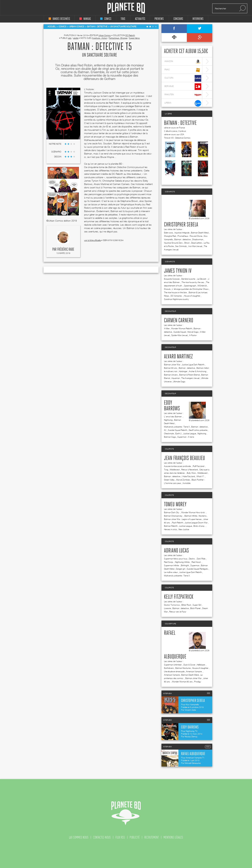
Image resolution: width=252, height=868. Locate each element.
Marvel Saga (193, 332)
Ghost (187, 243)
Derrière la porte (188, 279)
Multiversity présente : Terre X (177, 427)
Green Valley (169, 480)
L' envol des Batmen (173, 417)
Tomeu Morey (175, 505)
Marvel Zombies (183, 480)
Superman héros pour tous (176, 559)
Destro (192, 559)
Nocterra (202, 516)
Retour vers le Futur (178, 612)
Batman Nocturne (183, 668)
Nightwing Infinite (183, 562)
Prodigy (198, 682)
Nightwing (168, 420)
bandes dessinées (59, 19)
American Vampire (194, 671)
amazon (183, 62)
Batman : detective (180, 123)
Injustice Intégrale (182, 233)
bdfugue (183, 87)
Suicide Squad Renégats (197, 569)
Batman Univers (171, 375)
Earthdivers (169, 668)
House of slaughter (192, 296)
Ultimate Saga (179, 381)
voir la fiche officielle (93, 240)
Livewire (167, 608)
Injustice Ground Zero (173, 243)
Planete (126, 8)
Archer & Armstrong (198, 371)
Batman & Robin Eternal (189, 375)
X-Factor (193, 335)
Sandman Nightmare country (176, 299)
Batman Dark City (172, 512)
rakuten (183, 95)
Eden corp (168, 233)
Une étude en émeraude (174, 671)
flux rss (120, 837)
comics (106, 19)
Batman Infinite (191, 516)
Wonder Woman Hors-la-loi (193, 512)
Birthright (185, 565)
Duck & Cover (189, 665)
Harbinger (183, 371)
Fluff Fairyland (199, 466)
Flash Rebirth (178, 523)
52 (165, 430)
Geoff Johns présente (198, 430)
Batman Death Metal (200, 233)
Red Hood (196, 562)
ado (70, 38)
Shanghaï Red (170, 236)
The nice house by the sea (193, 282)
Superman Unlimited (173, 665)
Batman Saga (170, 437)
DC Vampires (177, 296)
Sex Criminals (181, 246)
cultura (183, 78)
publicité (135, 837)
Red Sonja (169, 562)
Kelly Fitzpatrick (179, 597)
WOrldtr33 (202, 286)
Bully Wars (191, 473)
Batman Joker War (172, 365)
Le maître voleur (171, 572)
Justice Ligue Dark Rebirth (193, 365)
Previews (159, 19)
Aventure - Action (100, 38)
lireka (183, 103)
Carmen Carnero (179, 321)
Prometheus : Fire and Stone (190, 236)
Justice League (190, 433)
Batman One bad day (173, 516)
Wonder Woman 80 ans (182, 682)
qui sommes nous (79, 837)
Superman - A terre (186, 437)
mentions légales (173, 837)
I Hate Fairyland (188, 476)
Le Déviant (202, 279)
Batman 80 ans (171, 368)
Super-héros (134, 38)
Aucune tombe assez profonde (178, 466)
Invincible (187, 483)
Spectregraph (190, 286)
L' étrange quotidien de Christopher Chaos (190, 289)
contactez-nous (102, 837)
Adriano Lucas (176, 551)
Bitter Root (186, 605)
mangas (85, 19)
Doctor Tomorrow (172, 605)
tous (123, 19)
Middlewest (175, 470)
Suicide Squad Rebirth (178, 430)
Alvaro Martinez (178, 357)
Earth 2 (178, 433)
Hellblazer (201, 665)
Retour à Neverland (190, 470)
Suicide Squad (180, 332)
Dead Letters (197, 243)
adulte (76, 38)
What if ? (200, 476)
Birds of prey (199, 526)
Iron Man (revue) (195, 246)
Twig (166, 470)
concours (178, 19)
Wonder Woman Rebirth (182, 328)
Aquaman (176, 378)
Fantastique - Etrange (118, 38)
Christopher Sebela (181, 225)
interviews (198, 19)
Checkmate (169, 433)
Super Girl (197, 605)
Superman (195, 565)
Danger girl (180, 569)
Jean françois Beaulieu (184, 458)
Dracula (167, 289)
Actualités (140, 19)
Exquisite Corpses (172, 279)
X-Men (167, 328)
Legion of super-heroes (192, 519)
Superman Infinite (172, 565)
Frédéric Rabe (66, 249)
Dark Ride (201, 559)
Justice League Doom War (196, 523)
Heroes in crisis (171, 529)
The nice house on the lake (176, 292)
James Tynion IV (178, 271)
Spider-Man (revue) (179, 335)
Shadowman (198, 239)
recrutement (152, 837)
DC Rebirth (130, 35)
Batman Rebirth (171, 526)
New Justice (184, 529)
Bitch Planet (195, 608)
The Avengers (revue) (190, 378)
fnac (183, 70)
